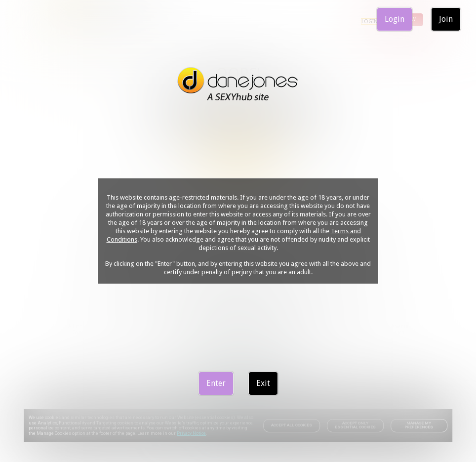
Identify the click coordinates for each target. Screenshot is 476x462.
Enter (216, 383)
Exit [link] (263, 383)
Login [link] (395, 19)
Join (446, 19)
